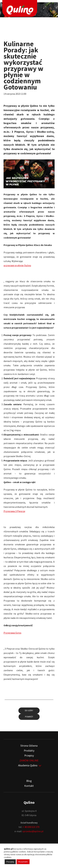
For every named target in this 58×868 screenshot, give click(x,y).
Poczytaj (10, 862)
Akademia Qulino (28, 765)
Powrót (29, 717)
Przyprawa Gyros (12, 633)
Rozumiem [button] (23, 862)
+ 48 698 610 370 (31, 827)
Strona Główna (29, 746)
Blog (29, 781)
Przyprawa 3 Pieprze (14, 511)
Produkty (29, 751)
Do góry (29, 711)
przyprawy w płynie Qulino (17, 265)
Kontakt (29, 786)
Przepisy (29, 756)
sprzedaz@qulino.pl (33, 831)
